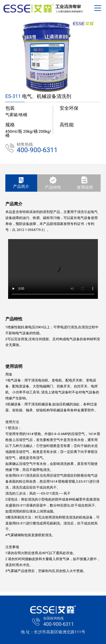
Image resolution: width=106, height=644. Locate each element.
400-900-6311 (37, 150)
